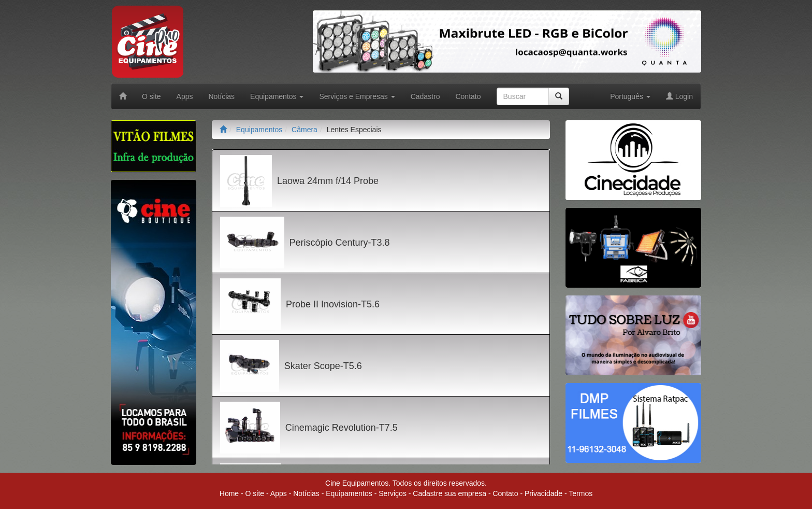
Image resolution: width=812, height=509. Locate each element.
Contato (468, 96)
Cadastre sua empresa (450, 493)
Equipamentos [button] (277, 96)
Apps (185, 96)
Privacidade (543, 493)
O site (151, 96)
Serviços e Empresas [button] (357, 96)
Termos (581, 493)
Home (229, 493)
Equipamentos (259, 130)
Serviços (393, 493)
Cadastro (425, 96)
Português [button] (630, 96)
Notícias (222, 96)
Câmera (304, 130)
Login (679, 96)
